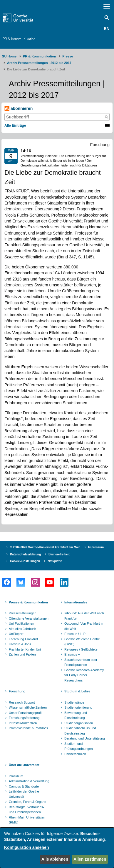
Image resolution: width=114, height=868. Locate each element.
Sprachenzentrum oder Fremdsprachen (81, 662)
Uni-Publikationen (21, 623)
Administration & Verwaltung (29, 781)
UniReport (16, 634)
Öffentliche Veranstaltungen (29, 618)
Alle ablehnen (55, 859)
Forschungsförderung (24, 718)
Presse (68, 56)
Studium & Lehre (77, 691)
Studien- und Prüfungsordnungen (79, 746)
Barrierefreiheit (59, 554)
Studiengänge (74, 702)
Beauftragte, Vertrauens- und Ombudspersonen (26, 810)
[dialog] (57, 848)
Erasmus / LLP (75, 634)
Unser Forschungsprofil (26, 713)
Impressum (96, 547)
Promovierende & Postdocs (28, 728)
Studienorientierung (78, 707)
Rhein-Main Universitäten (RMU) (27, 820)
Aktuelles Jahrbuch (22, 629)
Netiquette (55, 561)
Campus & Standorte (24, 786)
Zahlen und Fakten (22, 654)
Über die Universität (24, 765)
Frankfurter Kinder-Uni (25, 649)
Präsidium (16, 776)
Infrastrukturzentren (23, 723)
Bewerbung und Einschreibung (76, 715)
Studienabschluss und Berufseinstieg (80, 731)
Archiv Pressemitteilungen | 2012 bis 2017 (39, 63)
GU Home (9, 56)
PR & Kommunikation (19, 39)
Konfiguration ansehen (26, 847)
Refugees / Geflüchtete (81, 649)
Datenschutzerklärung (25, 554)
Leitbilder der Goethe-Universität (24, 794)
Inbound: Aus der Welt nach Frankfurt (84, 616)
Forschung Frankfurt (23, 639)
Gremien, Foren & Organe (27, 802)
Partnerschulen (75, 754)
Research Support (22, 702)
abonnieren (19, 109)
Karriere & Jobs (20, 644)
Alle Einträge (15, 126)
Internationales (76, 602)
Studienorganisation (79, 723)
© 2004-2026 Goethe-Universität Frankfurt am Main (45, 547)
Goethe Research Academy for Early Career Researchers (84, 675)
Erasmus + (72, 654)
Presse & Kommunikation (28, 602)
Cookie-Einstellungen (25, 561)
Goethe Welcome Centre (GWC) (82, 642)
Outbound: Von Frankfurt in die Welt (84, 626)
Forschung (17, 691)
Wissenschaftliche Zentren (28, 707)
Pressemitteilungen (23, 613)
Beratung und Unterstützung (85, 738)
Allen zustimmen (90, 859)
